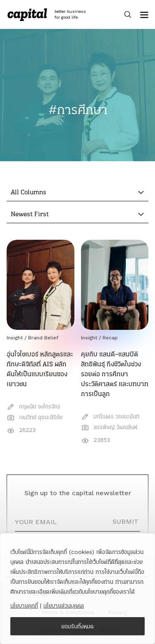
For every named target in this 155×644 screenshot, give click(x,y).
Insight (15, 338)
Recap (110, 338)
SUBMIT (125, 521)
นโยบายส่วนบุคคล (64, 606)
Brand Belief (43, 338)
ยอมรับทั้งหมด (77, 626)
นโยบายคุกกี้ (24, 606)
